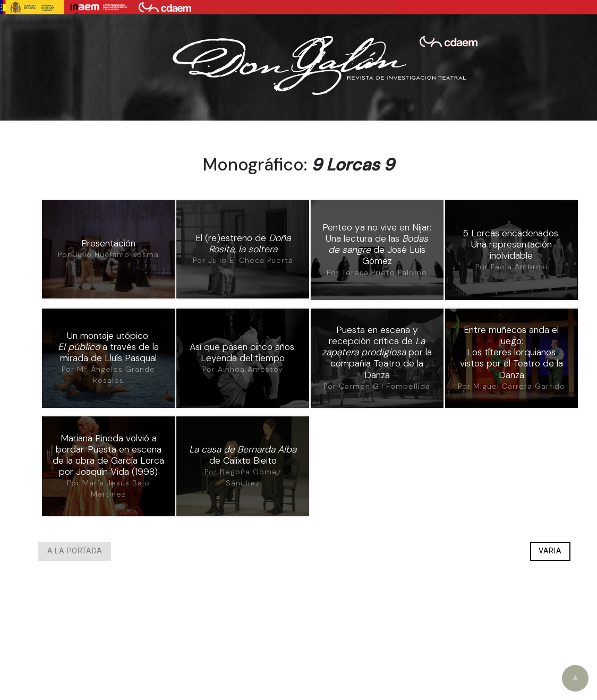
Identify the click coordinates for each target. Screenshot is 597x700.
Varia (550, 552)
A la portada (75, 552)
